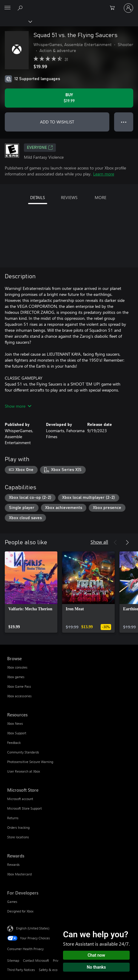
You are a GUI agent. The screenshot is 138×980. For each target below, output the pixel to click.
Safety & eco (48, 970)
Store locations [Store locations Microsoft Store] (18, 837)
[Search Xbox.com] (21, 8)
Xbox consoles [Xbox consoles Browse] (17, 667)
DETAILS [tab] (37, 197)
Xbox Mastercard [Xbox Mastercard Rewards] (19, 874)
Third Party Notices (21, 970)
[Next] (127, 542)
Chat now (96, 955)
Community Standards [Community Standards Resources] (23, 752)
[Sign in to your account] (128, 8)
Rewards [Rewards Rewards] (13, 864)
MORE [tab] (101, 197)
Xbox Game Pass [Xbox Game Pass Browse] (19, 686)
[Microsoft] (69, 4)
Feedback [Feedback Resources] (14, 743)
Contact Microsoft (36, 960)
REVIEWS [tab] (69, 197)
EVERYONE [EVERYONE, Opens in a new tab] (40, 148)
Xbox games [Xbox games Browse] (16, 677)
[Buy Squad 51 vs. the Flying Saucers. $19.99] (69, 98)
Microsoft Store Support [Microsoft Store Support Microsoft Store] (24, 808)
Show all (99, 542)
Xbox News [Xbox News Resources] (15, 723)
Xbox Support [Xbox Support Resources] (17, 733)
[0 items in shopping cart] (114, 8)
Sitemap (13, 960)
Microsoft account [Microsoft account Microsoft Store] (20, 799)
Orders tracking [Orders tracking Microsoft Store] (18, 827)
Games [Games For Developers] (12, 902)
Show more (18, 406)
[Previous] (115, 542)
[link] (31, 592)
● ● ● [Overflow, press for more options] (124, 122)
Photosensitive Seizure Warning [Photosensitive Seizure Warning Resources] (30, 762)
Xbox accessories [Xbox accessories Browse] (19, 696)
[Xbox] (16, 21)
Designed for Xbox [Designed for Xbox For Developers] (20, 911)
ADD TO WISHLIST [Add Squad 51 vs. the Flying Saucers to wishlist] (57, 122)
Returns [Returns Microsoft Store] (13, 818)
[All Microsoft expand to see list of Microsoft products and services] (7, 8)
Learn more (104, 174)
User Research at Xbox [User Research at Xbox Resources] (24, 771)
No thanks (96, 967)
